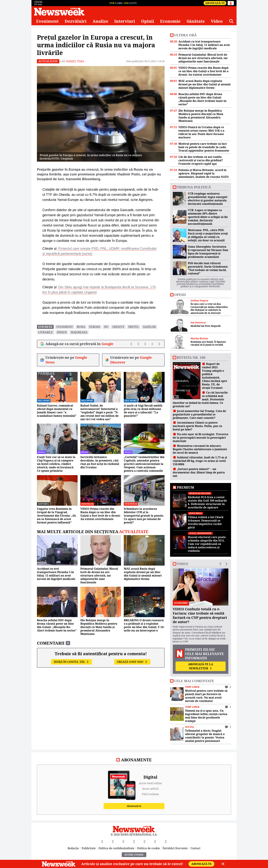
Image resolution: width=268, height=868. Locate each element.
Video (217, 21)
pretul (134, 327)
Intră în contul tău (72, 662)
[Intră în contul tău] (231, 3)
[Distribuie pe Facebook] (131, 344)
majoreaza (79, 332)
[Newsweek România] (60, 12)
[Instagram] (134, 841)
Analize (100, 21)
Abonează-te (215, 3)
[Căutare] (231, 21)
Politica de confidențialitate (116, 848)
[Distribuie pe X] (138, 344)
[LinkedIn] (155, 841)
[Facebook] (102, 841)
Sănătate (196, 21)
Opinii (148, 21)
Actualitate (48, 61)
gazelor (149, 327)
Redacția (73, 848)
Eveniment (47, 21)
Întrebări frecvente (175, 848)
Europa (95, 327)
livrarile (46, 332)
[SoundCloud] (166, 841)
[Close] (223, 864)
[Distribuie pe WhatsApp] (152, 344)
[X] (113, 841)
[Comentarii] (159, 344)
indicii (62, 332)
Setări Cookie (134, 855)
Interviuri (125, 21)
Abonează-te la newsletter (200, 666)
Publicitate (89, 848)
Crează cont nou (132, 662)
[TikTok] (145, 841)
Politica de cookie (148, 848)
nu (106, 327)
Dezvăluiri (76, 21)
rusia (81, 327)
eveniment (65, 327)
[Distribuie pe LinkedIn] (145, 344)
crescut (118, 327)
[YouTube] (123, 841)
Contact (196, 848)
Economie (170, 21)
